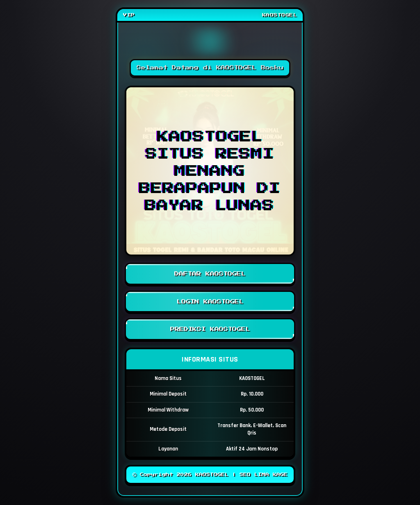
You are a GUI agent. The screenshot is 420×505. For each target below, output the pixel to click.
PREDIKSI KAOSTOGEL (210, 329)
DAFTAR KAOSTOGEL (210, 274)
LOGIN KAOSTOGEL (210, 302)
